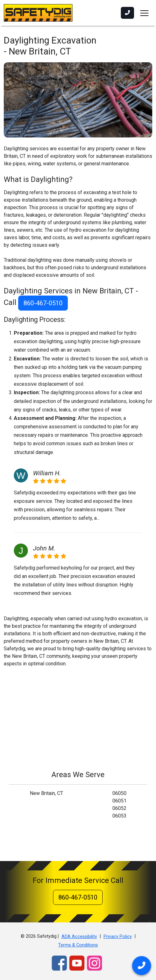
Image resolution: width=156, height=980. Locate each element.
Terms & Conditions (78, 945)
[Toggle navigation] (144, 13)
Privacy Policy (118, 937)
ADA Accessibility (79, 937)
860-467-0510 (43, 303)
